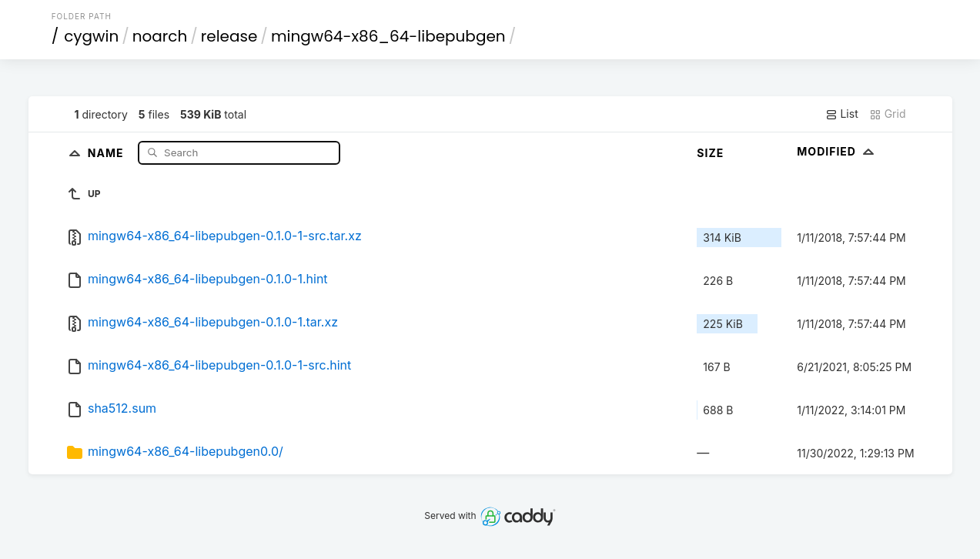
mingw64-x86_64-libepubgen (388, 36)
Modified (837, 151)
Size (710, 153)
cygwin (91, 36)
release (229, 36)
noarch (160, 36)
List (842, 114)
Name (107, 152)
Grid (888, 114)
